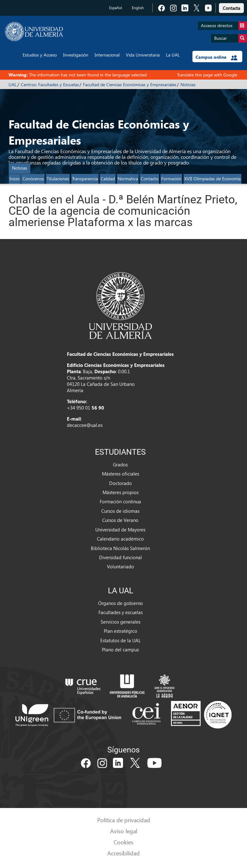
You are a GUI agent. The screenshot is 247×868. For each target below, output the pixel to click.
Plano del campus (120, 650)
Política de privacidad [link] (124, 820)
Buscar (231, 38)
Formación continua (120, 501)
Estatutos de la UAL (121, 640)
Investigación (76, 55)
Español (116, 8)
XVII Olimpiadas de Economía (212, 179)
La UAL (173, 55)
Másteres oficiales (121, 474)
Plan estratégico (121, 631)
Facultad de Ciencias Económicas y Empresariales (130, 84)
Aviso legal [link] (124, 831)
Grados (120, 464)
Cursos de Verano (120, 520)
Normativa (128, 179)
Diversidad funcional (121, 557)
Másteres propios (121, 492)
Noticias (188, 84)
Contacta (231, 8)
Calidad (108, 179)
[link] (231, 7)
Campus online (217, 57)
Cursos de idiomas (120, 511)
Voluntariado (121, 566)
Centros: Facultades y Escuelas (50, 84)
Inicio (15, 179)
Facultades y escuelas (121, 612)
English (138, 8)
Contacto (150, 179)
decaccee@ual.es (85, 425)
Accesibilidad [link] (123, 853)
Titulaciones (58, 179)
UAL (13, 84)
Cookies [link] (123, 842)
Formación (171, 179)
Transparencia (85, 179)
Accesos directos (224, 26)
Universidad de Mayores (120, 530)
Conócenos (33, 179)
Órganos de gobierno (121, 603)
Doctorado (121, 483)
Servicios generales (121, 622)
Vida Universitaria (143, 55)
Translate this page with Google (207, 75)
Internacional (107, 55)
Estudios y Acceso (40, 55)
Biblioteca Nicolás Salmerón (120, 548)
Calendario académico (120, 539)
